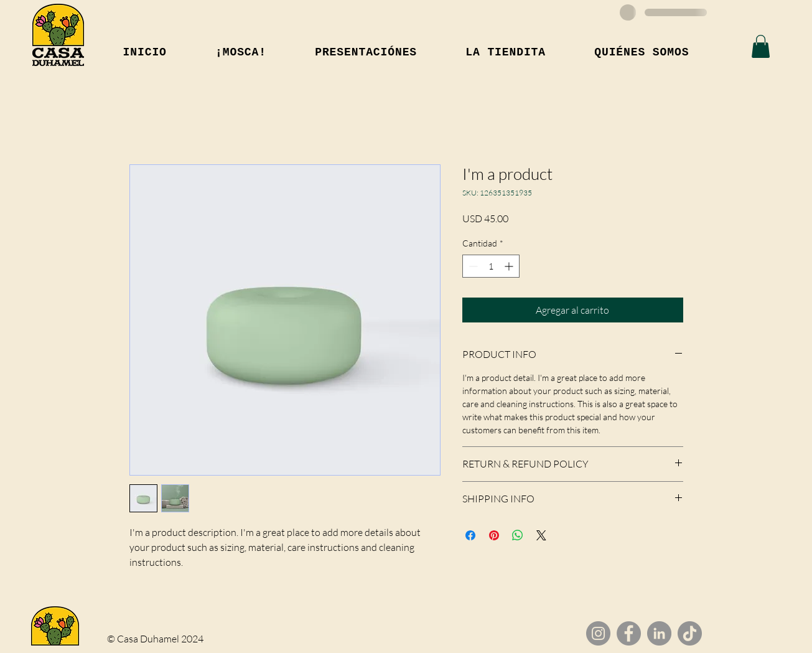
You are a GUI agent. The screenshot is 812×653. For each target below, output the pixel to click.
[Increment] (510, 266)
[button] (761, 46)
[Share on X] (541, 535)
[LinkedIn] (659, 633)
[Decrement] (472, 266)
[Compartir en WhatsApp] (518, 535)
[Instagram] (598, 633)
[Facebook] (629, 633)
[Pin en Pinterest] (494, 535)
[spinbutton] (491, 266)
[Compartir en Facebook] (470, 535)
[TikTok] (690, 633)
